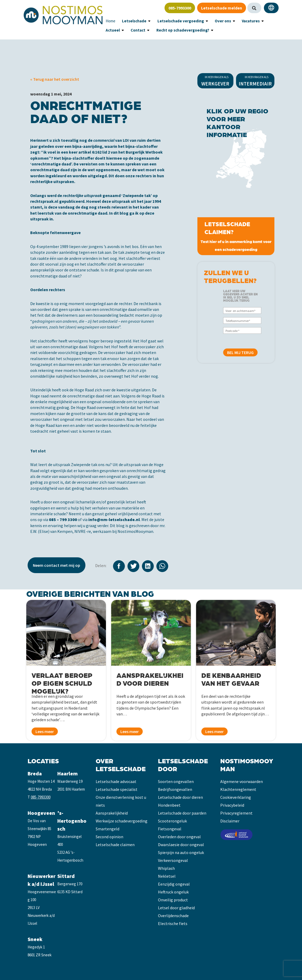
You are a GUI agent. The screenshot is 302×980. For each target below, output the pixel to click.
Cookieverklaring (236, 797)
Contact (112, 30)
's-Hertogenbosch (72, 821)
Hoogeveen (41, 813)
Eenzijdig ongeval (174, 884)
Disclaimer (230, 821)
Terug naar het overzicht (56, 79)
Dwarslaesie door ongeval (181, 845)
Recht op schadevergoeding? (152, 30)
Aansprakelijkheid (112, 813)
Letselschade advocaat (116, 781)
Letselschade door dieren (180, 797)
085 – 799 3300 (63, 519)
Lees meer (45, 731)
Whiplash (166, 868)
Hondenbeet (169, 805)
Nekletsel (167, 876)
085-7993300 (180, 8)
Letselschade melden (222, 8)
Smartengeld (108, 829)
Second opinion (109, 837)
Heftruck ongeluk (173, 892)
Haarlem (68, 773)
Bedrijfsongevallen (175, 789)
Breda (35, 773)
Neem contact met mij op (57, 565)
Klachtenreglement (238, 789)
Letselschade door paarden (182, 813)
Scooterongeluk (172, 821)
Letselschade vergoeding (173, 21)
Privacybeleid (232, 805)
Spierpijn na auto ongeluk (181, 852)
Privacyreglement (236, 813)
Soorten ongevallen (176, 781)
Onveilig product (173, 900)
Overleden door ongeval (179, 837)
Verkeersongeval (173, 860)
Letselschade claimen (115, 845)
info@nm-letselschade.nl (114, 519)
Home (110, 21)
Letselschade (131, 21)
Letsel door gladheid (176, 908)
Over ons (211, 21)
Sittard (66, 876)
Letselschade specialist (117, 789)
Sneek (35, 939)
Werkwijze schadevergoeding (122, 821)
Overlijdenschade (173, 916)
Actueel (260, 21)
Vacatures (236, 21)
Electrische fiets (173, 923)
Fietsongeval (170, 829)
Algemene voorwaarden (242, 781)
